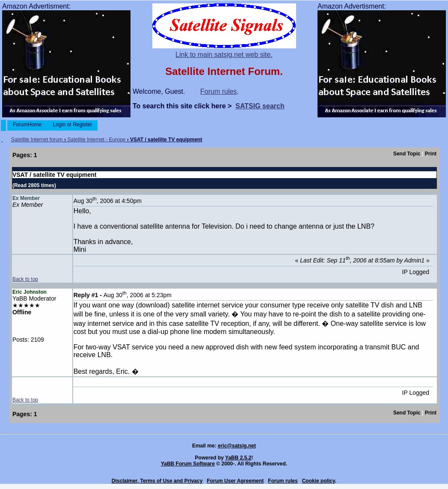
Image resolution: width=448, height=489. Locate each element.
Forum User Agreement (235, 481)
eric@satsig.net (237, 446)
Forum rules (218, 91)
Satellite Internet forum (37, 140)
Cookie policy (319, 481)
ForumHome (27, 125)
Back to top (25, 279)
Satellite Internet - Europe (96, 140)
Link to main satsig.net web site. (224, 55)
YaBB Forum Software (188, 464)
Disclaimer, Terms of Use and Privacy (157, 481)
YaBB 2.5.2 (238, 458)
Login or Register (72, 125)
